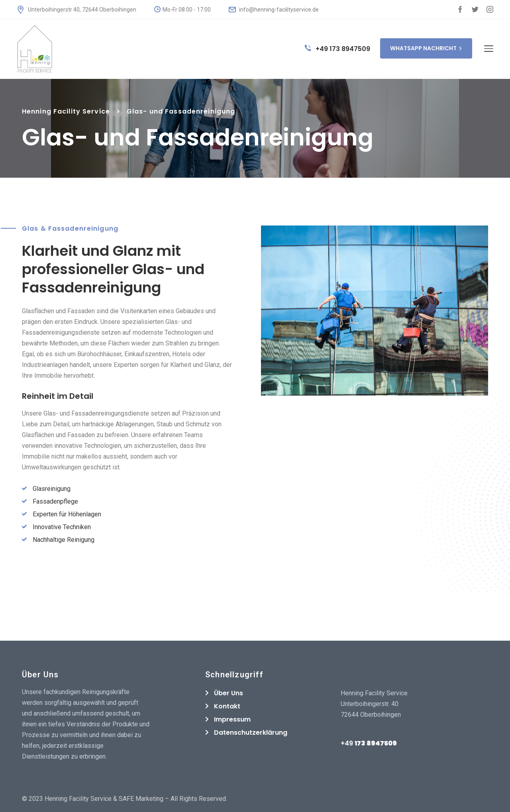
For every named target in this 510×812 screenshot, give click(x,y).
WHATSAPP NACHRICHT (426, 48)
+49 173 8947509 (337, 49)
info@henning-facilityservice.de (274, 10)
